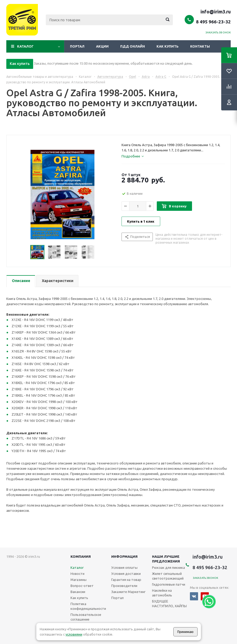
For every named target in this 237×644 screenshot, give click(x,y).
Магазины (79, 580)
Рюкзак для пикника (168, 568)
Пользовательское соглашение (86, 617)
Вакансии (78, 592)
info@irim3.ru (216, 12)
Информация (124, 556)
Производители (124, 586)
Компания (81, 556)
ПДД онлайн (133, 46)
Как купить (168, 46)
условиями (74, 634)
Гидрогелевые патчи (169, 584)
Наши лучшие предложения (166, 559)
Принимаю (185, 632)
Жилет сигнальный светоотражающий (168, 576)
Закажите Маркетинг (128, 592)
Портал (77, 46)
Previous (24, 252)
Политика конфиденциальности (88, 606)
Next (101, 252)
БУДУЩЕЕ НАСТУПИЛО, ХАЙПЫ (169, 604)
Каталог (25, 46)
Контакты (200, 46)
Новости (77, 574)
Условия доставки (126, 574)
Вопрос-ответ (82, 586)
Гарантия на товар (126, 580)
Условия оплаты (124, 568)
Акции (102, 46)
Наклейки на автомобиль (162, 593)
